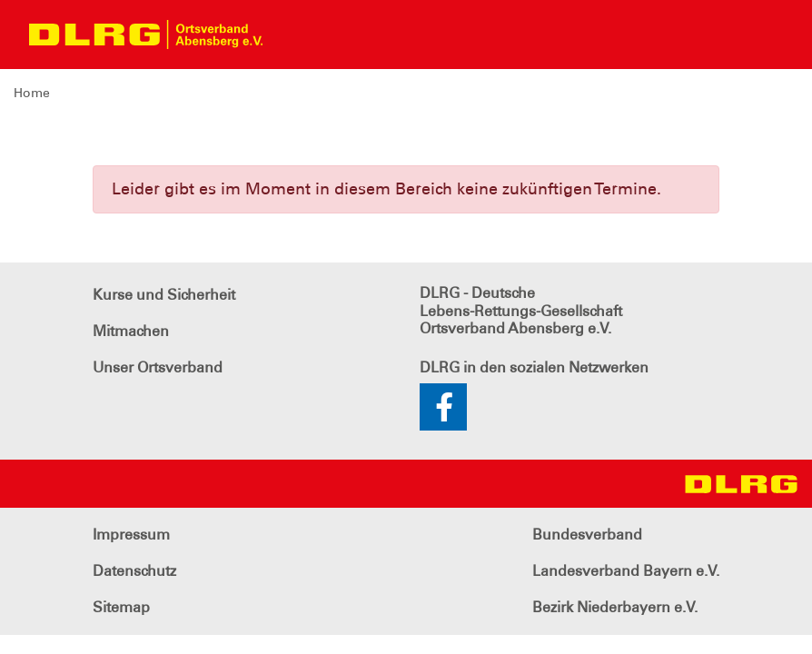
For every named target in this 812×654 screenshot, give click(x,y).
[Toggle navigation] (292, 35)
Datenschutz (134, 571)
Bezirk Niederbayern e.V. (615, 607)
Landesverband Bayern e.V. (626, 571)
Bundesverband (587, 535)
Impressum (131, 535)
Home (32, 93)
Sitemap (121, 607)
